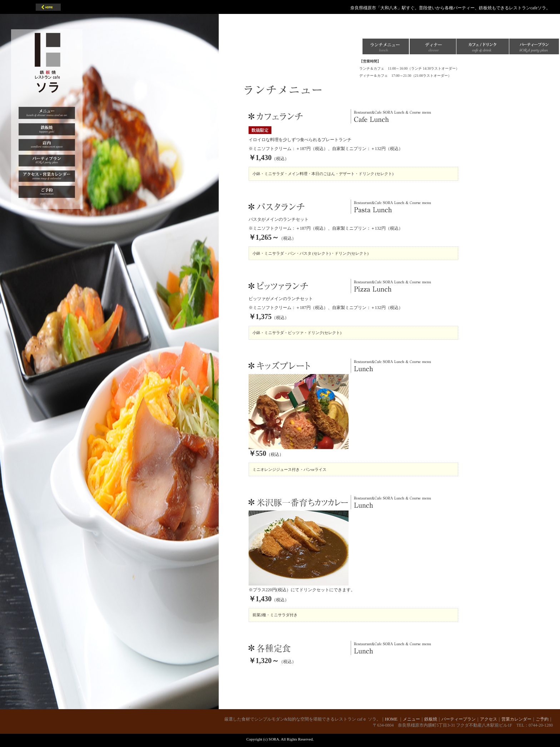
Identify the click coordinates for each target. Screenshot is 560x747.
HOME (392, 719)
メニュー (411, 719)
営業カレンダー (516, 719)
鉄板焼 (431, 719)
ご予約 (542, 719)
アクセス (489, 719)
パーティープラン (459, 719)
